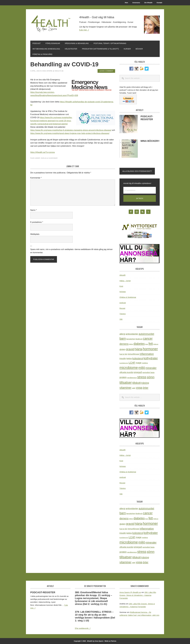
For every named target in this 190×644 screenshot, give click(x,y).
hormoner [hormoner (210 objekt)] (150, 349)
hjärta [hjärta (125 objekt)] (139, 349)
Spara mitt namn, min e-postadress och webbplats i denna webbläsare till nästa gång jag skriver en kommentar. (71, 251)
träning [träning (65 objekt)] (145, 382)
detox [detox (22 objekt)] (131, 344)
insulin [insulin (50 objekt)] (123, 358)
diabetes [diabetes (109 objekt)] (139, 343)
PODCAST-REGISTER (43, 592)
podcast (123, 302)
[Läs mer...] (84, 30)
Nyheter (123, 291)
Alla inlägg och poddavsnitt (137, 171)
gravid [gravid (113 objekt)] (130, 349)
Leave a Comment (106, 71)
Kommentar (36, 177)
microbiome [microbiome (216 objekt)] (129, 367)
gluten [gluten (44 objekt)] (122, 349)
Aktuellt (122, 275)
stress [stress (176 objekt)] (142, 377)
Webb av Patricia (110, 641)
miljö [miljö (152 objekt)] (142, 367)
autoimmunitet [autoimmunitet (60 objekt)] (146, 333)
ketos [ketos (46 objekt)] (129, 358)
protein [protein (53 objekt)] (123, 377)
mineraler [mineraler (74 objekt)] (151, 368)
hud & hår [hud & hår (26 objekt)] (123, 354)
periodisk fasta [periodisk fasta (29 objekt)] (148, 372)
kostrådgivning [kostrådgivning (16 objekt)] (124, 363)
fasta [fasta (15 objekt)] (147, 344)
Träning (123, 313)
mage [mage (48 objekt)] (139, 362)
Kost (121, 286)
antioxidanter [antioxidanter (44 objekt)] (132, 334)
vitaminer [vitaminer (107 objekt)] (125, 387)
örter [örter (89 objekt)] (145, 387)
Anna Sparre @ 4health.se (130, 592)
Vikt (121, 319)
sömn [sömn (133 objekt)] (151, 377)
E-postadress (37, 222)
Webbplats (35, 234)
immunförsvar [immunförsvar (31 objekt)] (133, 354)
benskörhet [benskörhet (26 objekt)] (131, 339)
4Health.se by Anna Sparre (51, 25)
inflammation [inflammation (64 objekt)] (147, 353)
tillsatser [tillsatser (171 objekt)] (126, 382)
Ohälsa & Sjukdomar (49, 158)
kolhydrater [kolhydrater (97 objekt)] (151, 358)
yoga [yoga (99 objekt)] (139, 387)
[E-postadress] (140, 190)
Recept (122, 308)
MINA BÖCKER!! (150, 141)
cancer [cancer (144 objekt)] (148, 338)
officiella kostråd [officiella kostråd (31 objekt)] (126, 372)
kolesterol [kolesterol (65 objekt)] (138, 358)
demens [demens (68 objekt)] (124, 343)
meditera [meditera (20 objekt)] (145, 363)
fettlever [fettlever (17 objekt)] (156, 344)
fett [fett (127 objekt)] (151, 343)
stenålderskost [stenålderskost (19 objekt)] (132, 377)
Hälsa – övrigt (125, 280)
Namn (34, 210)
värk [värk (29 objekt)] (134, 388)
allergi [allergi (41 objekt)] (122, 334)
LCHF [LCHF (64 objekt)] (132, 362)
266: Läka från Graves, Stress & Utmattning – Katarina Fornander (138, 595)
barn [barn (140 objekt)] (123, 338)
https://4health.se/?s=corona (42, 152)
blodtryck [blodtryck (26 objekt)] (139, 339)
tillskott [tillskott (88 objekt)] (137, 382)
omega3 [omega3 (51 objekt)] (138, 372)
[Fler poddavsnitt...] (83, 628)
